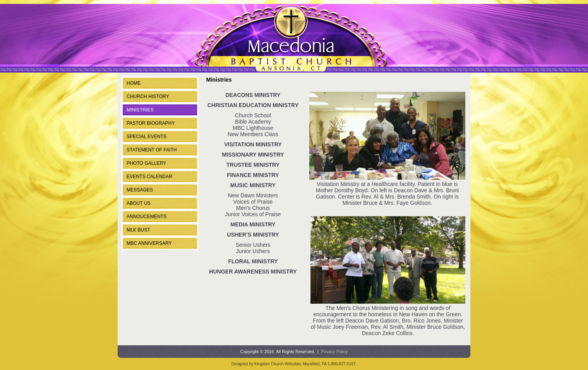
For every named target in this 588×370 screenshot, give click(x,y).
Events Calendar (150, 177)
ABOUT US (139, 203)
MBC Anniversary (149, 243)
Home (134, 83)
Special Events (147, 137)
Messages (140, 190)
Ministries (140, 110)
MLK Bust (138, 230)
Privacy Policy (334, 352)
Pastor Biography (151, 123)
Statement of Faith (152, 150)
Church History (148, 97)
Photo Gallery (146, 163)
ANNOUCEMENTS (147, 217)
